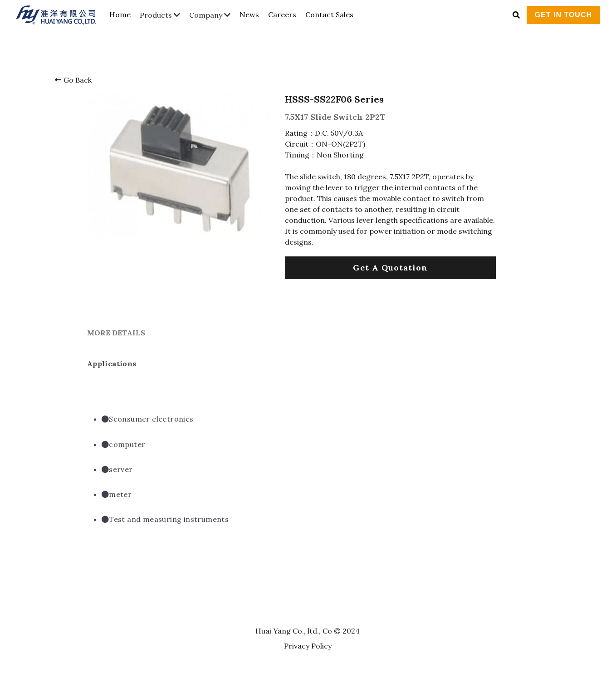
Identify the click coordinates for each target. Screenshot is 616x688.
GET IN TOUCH (563, 15)
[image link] (60, 14)
